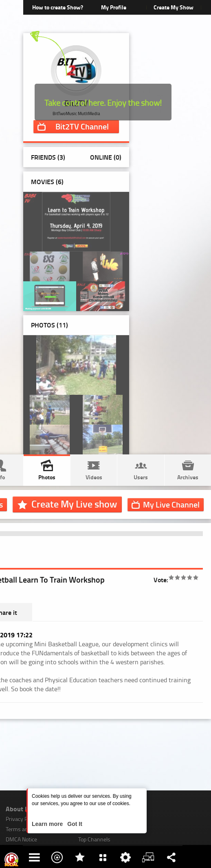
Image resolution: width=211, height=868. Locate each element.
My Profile (114, 7)
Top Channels (94, 839)
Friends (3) (48, 157)
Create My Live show (74, 504)
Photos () (49, 325)
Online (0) (106, 157)
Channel (82, 126)
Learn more (48, 824)
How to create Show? (58, 7)
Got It (74, 824)
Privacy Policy (22, 819)
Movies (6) (47, 181)
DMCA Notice (21, 839)
